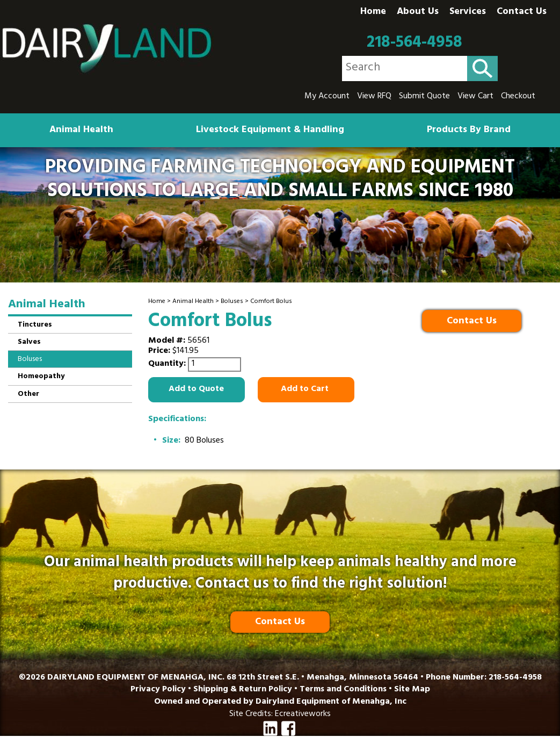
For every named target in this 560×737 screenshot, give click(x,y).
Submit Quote (424, 97)
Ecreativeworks (303, 714)
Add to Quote (196, 389)
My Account (327, 97)
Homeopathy (41, 377)
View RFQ (374, 97)
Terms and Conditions (343, 690)
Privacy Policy (158, 690)
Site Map (412, 690)
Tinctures (35, 325)
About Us (418, 12)
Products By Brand (469, 131)
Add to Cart (306, 389)
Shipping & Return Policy (243, 690)
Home (373, 12)
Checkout (518, 97)
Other (28, 395)
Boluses (232, 302)
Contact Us (522, 12)
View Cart (475, 97)
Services (468, 12)
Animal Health (81, 131)
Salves (29, 342)
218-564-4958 (414, 43)
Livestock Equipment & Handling (270, 131)
